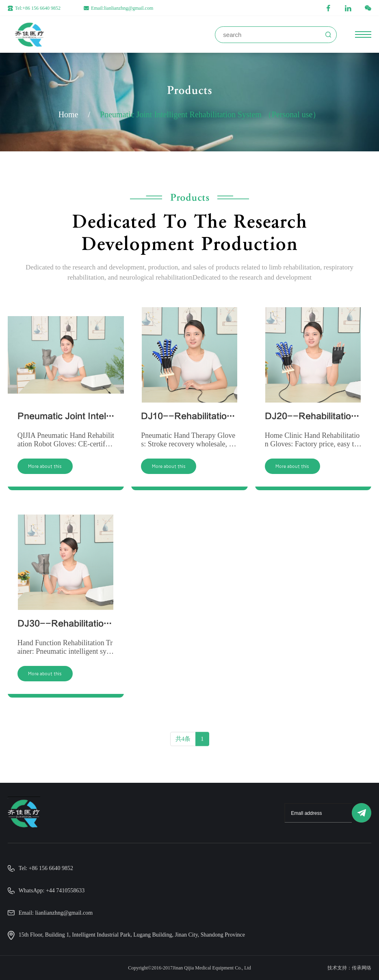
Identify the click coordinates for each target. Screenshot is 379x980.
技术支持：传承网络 (349, 968)
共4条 (183, 743)
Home (68, 114)
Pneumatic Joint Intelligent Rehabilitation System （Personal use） (210, 114)
